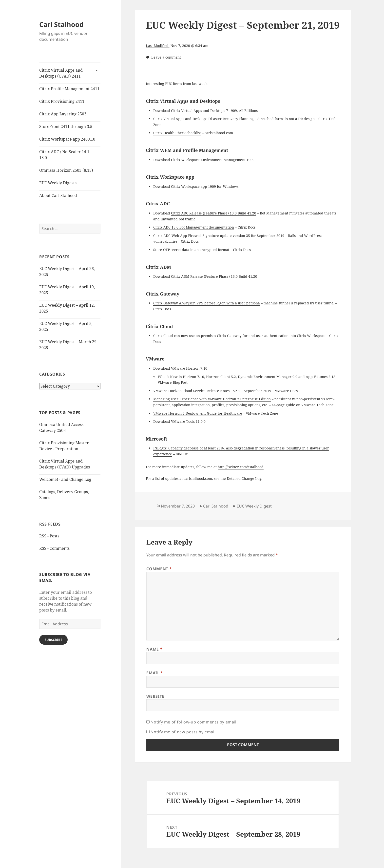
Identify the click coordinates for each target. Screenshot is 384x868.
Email (155, 673)
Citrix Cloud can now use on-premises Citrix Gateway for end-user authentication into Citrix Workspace (239, 336)
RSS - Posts (49, 536)
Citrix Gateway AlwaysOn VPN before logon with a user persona (207, 303)
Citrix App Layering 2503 (63, 114)
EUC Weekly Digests (58, 183)
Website (155, 696)
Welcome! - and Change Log (65, 479)
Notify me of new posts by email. (183, 732)
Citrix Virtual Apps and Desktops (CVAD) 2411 (61, 73)
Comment (159, 569)
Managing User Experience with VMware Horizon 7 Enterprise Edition (212, 399)
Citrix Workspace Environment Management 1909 (213, 160)
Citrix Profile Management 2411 (69, 89)
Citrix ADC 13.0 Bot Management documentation (194, 227)
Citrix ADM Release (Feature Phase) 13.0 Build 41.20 (214, 276)
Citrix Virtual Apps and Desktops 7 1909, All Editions (214, 111)
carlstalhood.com (198, 478)
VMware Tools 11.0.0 (188, 421)
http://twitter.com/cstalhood (241, 467)
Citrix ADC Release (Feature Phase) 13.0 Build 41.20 (214, 213)
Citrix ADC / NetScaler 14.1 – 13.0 (66, 155)
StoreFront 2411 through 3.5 (66, 127)
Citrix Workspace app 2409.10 (67, 139)
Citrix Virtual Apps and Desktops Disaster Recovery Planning (203, 119)
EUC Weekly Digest (254, 506)
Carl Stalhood (61, 24)
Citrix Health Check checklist (177, 133)
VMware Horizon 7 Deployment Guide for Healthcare (198, 413)
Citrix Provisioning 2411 (62, 101)
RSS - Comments (54, 548)
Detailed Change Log (244, 478)
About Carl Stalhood (58, 195)
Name (154, 649)
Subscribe (53, 640)
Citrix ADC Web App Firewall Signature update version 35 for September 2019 (219, 236)
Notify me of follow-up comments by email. (194, 722)
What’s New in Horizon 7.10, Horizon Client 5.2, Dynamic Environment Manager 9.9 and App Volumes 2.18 (247, 377)
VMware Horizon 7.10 (189, 368)
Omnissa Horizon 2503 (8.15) (66, 170)
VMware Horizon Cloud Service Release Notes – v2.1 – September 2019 (212, 391)
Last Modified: (158, 46)
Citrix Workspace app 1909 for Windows (205, 186)
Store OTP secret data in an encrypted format (191, 250)
